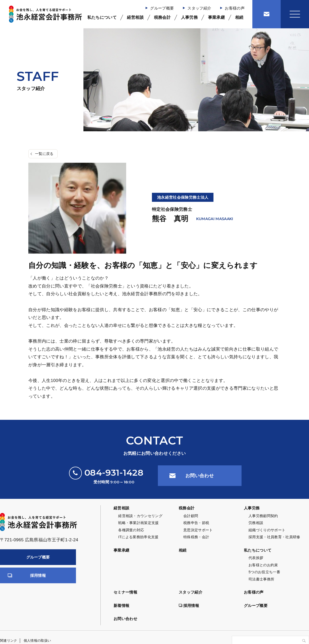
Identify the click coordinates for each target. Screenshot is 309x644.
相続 (239, 17)
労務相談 (256, 523)
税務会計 (162, 17)
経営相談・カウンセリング (140, 516)
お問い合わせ (200, 476)
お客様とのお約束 (263, 565)
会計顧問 (191, 516)
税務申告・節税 (196, 523)
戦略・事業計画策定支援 (139, 523)
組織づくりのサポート (267, 530)
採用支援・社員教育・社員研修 (274, 537)
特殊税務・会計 (196, 537)
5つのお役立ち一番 (264, 572)
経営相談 (135, 17)
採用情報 (38, 575)
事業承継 (216, 17)
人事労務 (189, 17)
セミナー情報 (125, 592)
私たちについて (102, 17)
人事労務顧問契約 (263, 516)
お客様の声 (235, 8)
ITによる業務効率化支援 (138, 537)
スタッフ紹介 (199, 8)
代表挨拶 (256, 558)
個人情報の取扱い (37, 641)
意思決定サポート (198, 530)
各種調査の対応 (131, 530)
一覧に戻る (44, 154)
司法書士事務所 (261, 579)
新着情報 (121, 606)
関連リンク (9, 641)
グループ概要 (162, 8)
